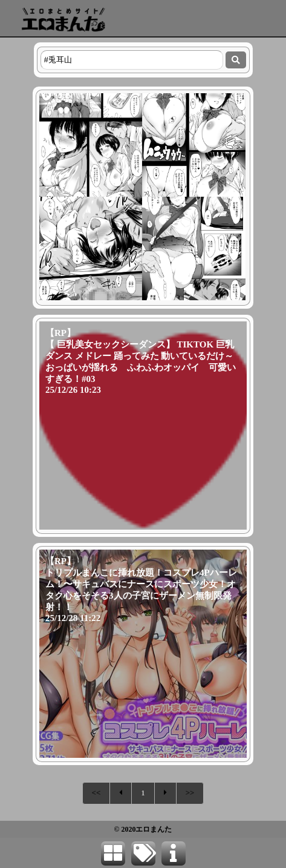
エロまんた (154, 829)
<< (96, 793)
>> (190, 793)
